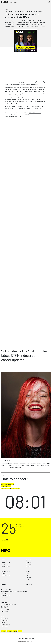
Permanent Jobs (6, 563)
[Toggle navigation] (49, 2)
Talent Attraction (6, 575)
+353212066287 (7, 610)
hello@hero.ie (12, 115)
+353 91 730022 (7, 595)
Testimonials (29, 561)
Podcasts (28, 577)
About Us (28, 559)
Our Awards (29, 564)
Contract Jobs (5, 564)
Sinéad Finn (24, 26)
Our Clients (28, 563)
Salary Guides (29, 579)
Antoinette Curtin (41, 24)
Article (27, 575)
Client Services (6, 572)
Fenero (25, 106)
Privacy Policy (20, 638)
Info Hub (28, 572)
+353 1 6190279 (6, 624)
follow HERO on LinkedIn (35, 113)
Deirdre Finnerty (24, 24)
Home (3, 559)
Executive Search (6, 566)
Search (28, 573)
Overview (4, 573)
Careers (4, 584)
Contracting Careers (16, 116)
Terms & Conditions (29, 638)
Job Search (4, 561)
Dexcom (43, 26)
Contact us (29, 584)
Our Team (28, 566)
